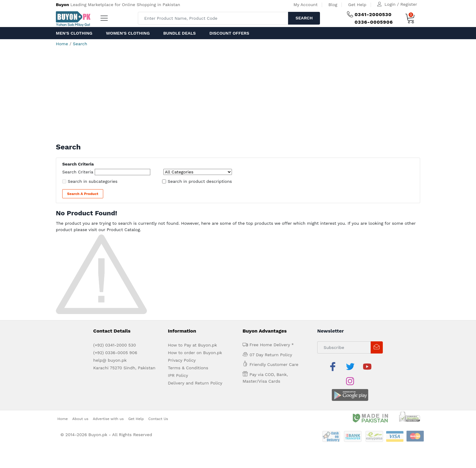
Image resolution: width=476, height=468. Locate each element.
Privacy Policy (182, 360)
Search (304, 18)
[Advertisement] (238, 97)
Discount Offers (229, 33)
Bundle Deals (180, 33)
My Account (306, 5)
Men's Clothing (74, 33)
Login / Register (401, 4)
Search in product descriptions (200, 181)
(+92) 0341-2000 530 (115, 345)
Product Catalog (123, 230)
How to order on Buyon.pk (195, 353)
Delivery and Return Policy (195, 383)
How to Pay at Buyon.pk (192, 345)
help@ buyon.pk (110, 360)
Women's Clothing (128, 33)
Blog (333, 5)
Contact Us (158, 404)
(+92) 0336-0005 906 (115, 353)
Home (62, 44)
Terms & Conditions (188, 368)
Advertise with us (108, 404)
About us (80, 404)
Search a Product (83, 194)
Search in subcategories (93, 181)
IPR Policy (178, 375)
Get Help (357, 5)
